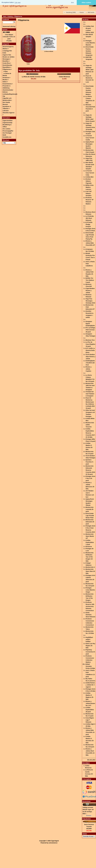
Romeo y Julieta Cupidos (89, 369)
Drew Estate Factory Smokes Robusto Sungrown (90, 51)
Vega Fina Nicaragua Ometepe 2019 (90, 301)
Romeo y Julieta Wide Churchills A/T (90, 243)
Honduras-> (6, 78)
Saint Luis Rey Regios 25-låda (90, 646)
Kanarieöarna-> (8, 84)
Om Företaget (7, 133)
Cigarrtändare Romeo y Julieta (90, 291)
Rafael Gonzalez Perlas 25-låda (90, 666)
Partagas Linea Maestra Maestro (90, 43)
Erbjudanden (87, 819)
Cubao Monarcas (64, 77)
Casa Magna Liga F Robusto (90, 720)
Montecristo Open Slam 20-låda (90, 571)
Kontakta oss (7, 137)
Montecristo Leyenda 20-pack (90, 509)
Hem (5, 16)
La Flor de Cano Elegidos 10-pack (90, 344)
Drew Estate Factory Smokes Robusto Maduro (90, 90)
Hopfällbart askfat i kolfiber (89, 639)
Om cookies (7, 129)
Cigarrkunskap (7, 123)
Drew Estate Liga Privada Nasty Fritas (90, 516)
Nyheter (5, 30)
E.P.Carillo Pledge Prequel (89, 224)
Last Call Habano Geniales (89, 193)
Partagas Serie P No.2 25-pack (90, 478)
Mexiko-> (6, 80)
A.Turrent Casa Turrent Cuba (90, 173)
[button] (70, 12)
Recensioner (86, 801)
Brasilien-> (6, 61)
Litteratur (6, 111)
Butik (4, 135)
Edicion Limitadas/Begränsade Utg (10, 94)
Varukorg (85, 19)
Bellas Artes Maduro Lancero (90, 187)
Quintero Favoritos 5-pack (90, 462)
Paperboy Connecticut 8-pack (90, 652)
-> (7, 69)
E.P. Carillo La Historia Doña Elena (90, 350)
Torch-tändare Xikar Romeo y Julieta (90, 357)
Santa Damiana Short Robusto (90, 615)
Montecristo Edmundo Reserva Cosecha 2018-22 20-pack (90, 470)
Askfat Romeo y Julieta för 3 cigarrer (90, 685)
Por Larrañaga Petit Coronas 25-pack (90, 330)
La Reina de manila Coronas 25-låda (34, 77)
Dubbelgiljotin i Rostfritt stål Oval (90, 363)
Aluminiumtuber (8, 90)
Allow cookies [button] (86, 3)
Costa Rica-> (7, 63)
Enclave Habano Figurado (89, 181)
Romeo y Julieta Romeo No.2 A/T (90, 703)
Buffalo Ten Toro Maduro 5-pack (90, 280)
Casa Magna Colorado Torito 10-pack (9, 37)
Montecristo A (90, 567)
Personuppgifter (8, 131)
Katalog (10, 16)
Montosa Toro (90, 340)
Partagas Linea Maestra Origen (90, 590)
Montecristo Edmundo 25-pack (90, 522)
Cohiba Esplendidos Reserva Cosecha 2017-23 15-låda (90, 433)
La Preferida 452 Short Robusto (90, 218)
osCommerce (53, 843)
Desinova (89, 547)
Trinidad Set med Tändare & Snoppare (90, 394)
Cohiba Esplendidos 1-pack (90, 542)
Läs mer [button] (18, 3)
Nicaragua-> (7, 59)
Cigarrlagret (55, 841)
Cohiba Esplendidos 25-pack (90, 710)
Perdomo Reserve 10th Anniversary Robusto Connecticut (90, 606)
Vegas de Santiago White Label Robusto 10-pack (90, 70)
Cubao (6, 71)
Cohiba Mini (90, 177)
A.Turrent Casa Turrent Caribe (90, 138)
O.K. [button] (73, 3)
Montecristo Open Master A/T (90, 536)
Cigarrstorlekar (8, 121)
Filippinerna (18, 16)
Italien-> (5, 82)
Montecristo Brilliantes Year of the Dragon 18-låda (90, 557)
